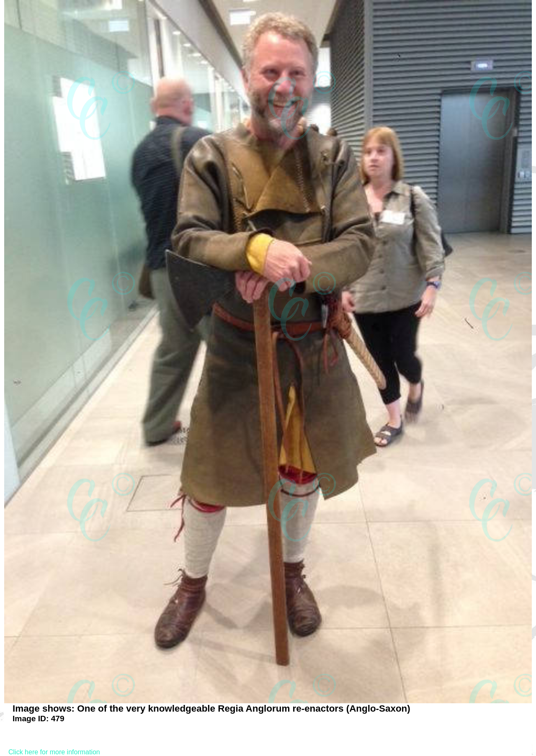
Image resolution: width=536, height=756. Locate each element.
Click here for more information (54, 752)
